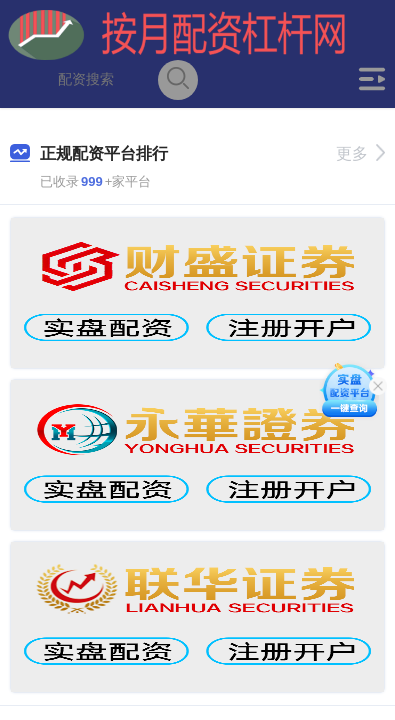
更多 (360, 153)
